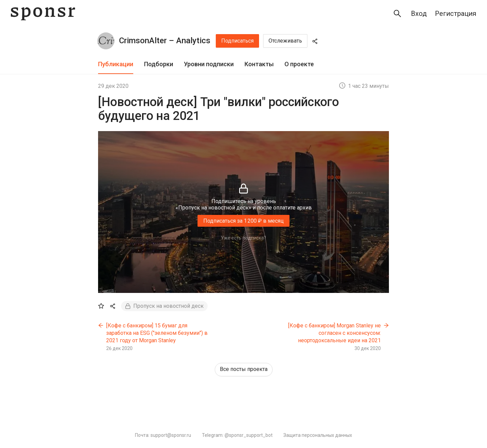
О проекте (299, 64)
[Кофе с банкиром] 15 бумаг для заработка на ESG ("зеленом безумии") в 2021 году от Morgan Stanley (157, 333)
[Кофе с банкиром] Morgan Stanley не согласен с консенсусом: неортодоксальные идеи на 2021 (334, 333)
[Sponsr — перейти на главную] (43, 14)
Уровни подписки (209, 64)
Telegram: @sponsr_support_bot (237, 435)
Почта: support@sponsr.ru (163, 435)
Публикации (116, 64)
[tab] (116, 64)
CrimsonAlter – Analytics (165, 41)
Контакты (259, 64)
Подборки (159, 64)
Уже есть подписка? (243, 238)
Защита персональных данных (318, 435)
